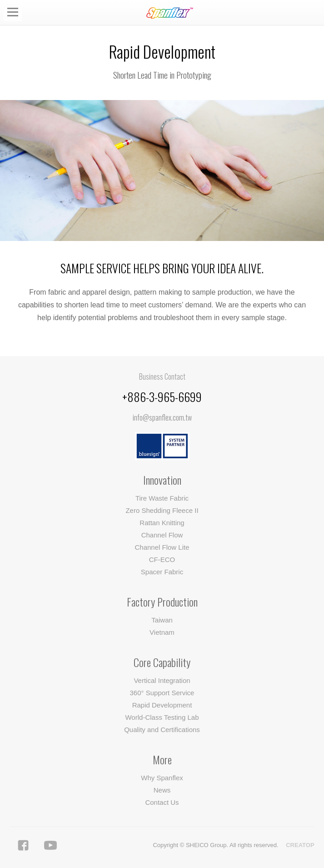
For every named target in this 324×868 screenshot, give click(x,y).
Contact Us (162, 802)
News (162, 790)
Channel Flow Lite (162, 547)
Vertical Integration (162, 680)
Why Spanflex (162, 778)
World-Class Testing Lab (162, 717)
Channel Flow (162, 535)
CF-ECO (162, 559)
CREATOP (300, 845)
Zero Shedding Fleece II (162, 510)
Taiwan (162, 620)
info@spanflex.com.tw (162, 417)
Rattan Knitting (162, 523)
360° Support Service (162, 693)
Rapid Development (162, 705)
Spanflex (172, 13)
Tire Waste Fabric (162, 498)
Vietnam (162, 632)
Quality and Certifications (162, 730)
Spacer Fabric (162, 572)
